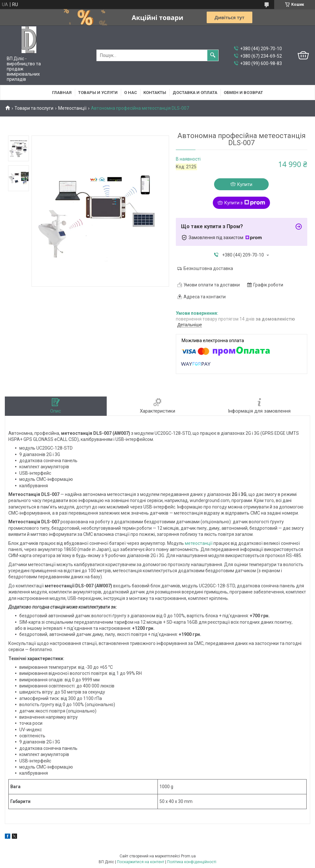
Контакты (155, 93)
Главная (62, 93)
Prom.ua (188, 856)
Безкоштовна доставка (208, 268)
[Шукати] (213, 55)
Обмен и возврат (243, 93)
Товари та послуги (34, 108)
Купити (245, 184)
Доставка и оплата (195, 93)
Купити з (245, 203)
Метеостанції (72, 108)
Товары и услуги (98, 93)
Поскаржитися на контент (141, 862)
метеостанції (199, 543)
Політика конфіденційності (192, 862)
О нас (130, 93)
